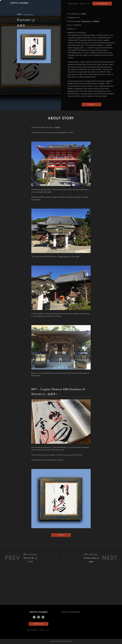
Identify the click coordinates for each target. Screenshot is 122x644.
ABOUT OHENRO (73, 4)
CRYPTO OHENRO (19, 3)
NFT (89, 4)
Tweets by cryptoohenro (71, 612)
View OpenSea (102, 4)
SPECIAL (83, 4)
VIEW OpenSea (39, 624)
